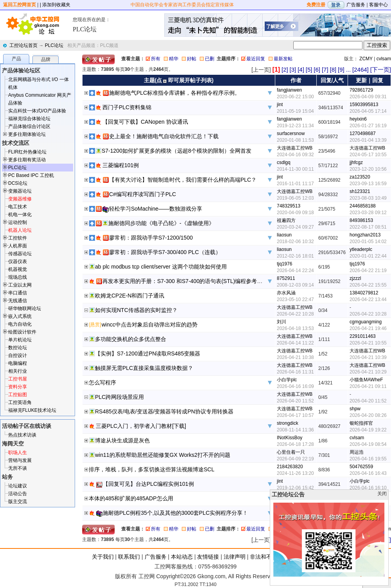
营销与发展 (20, 460)
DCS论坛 (18, 183)
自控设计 (18, 355)
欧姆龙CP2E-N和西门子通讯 (130, 296)
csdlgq (284, 162)
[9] (341, 69)
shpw (355, 409)
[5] (309, 69)
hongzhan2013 (365, 235)
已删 (210, 59)
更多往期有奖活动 (27, 160)
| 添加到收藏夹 (55, 5)
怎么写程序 (102, 382)
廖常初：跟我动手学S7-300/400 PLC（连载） (165, 252)
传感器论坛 (20, 254)
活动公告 (18, 494)
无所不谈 (18, 468)
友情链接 (208, 557)
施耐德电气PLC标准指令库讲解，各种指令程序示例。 (175, 93)
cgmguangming (366, 322)
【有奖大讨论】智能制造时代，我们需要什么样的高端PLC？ (183, 180)
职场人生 (18, 453)
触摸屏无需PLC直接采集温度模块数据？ (144, 368)
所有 (156, 59)
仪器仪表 (18, 262)
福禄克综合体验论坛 (29, 119)
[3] (293, 69)
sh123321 (360, 191)
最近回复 (256, 59)
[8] (333, 69)
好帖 (192, 59)
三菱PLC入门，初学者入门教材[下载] (141, 426)
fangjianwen (289, 90)
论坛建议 (18, 486)
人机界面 (18, 246)
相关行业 (18, 371)
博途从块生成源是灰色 (122, 440)
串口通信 (18, 293)
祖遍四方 (286, 220)
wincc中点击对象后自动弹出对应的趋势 (150, 325)
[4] (301, 69)
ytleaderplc (361, 249)
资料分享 (18, 387)
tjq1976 (284, 264)
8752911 (286, 278)
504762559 (361, 467)
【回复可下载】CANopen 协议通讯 (145, 122)
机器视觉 (18, 269)
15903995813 (364, 105)
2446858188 (363, 206)
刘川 (282, 322)
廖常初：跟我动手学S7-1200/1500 (151, 238)
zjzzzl (355, 278)
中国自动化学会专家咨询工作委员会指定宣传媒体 (182, 5)
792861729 (361, 90)
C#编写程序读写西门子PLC (143, 194)
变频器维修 (20, 199)
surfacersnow (291, 133)
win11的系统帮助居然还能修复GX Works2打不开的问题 (163, 455)
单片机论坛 (20, 340)
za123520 (360, 177)
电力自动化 (20, 324)
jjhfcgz (356, 162)
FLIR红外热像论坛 (27, 152)
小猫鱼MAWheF (366, 380)
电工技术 (18, 207)
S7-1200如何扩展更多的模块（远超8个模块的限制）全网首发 (177, 151)
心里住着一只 (291, 452)
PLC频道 (109, 45)
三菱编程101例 (121, 165)
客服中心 (378, 5)
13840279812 (364, 293)
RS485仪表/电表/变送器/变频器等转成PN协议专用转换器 (164, 411)
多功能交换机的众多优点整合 (131, 339)
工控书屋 (18, 379)
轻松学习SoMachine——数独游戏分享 (156, 209)
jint (280, 105)
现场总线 (18, 277)
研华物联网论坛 (25, 308)
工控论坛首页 (23, 45)
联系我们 (129, 557)
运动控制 (18, 222)
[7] (325, 69)
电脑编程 (18, 363)
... (349, 69)
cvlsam (384, 59)
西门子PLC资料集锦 (127, 107)
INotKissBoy (290, 438)
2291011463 (363, 336)
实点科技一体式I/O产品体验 (37, 111)
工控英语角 (20, 402)
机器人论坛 (20, 230)
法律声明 (235, 557)
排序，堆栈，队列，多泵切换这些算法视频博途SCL (152, 469)
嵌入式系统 (20, 316)
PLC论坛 (54, 45)
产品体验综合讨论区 (29, 126)
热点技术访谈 (22, 435)
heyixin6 (358, 119)
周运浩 (357, 452)
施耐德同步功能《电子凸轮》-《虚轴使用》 (161, 223)
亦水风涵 (286, 293)
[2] (285, 69)
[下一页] (381, 69)
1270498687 (363, 133)
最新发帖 (283, 59)
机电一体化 (20, 215)
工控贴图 (18, 395)
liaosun (284, 235)
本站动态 (182, 557)
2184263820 (290, 467)
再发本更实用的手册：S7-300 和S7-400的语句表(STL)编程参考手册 (185, 281)
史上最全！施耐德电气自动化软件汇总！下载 (164, 136)
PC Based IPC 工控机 (31, 175)
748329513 (289, 206)
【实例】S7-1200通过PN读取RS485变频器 (148, 354)
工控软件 (18, 238)
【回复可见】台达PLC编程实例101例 (148, 484)
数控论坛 (18, 348)
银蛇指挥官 (361, 423)
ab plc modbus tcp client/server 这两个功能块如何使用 (161, 267)
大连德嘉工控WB (295, 148)
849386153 (361, 220)
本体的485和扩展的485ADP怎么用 (131, 498)
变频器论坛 (20, 191)
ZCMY (366, 59)
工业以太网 (20, 285)
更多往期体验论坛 (27, 134)
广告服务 (356, 5)
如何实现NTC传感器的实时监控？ (136, 310)
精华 (174, 59)
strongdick (288, 423)
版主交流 (18, 501)
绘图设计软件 (22, 332)
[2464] (361, 69)
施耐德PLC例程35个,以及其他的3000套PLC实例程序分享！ (175, 513)
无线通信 (18, 301)
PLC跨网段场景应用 (119, 397)
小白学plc (287, 380)
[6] (317, 69)
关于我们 (103, 557)
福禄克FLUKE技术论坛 (32, 410)
